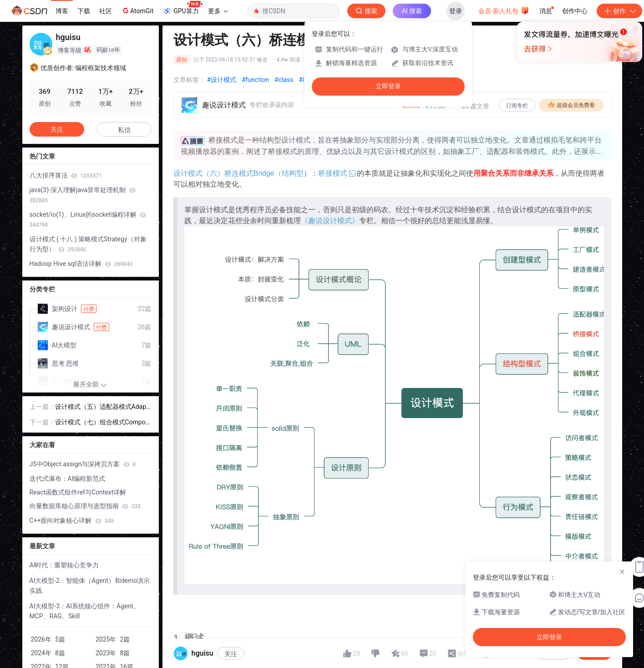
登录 (456, 11)
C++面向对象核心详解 (72, 520)
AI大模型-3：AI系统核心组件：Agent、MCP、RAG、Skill (85, 611)
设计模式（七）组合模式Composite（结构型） (103, 423)
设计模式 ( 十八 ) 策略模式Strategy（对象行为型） (88, 244)
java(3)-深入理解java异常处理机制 (83, 195)
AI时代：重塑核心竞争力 (64, 565)
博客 (62, 11)
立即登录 (388, 86)
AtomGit (137, 10)
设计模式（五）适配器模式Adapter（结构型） (102, 407)
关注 (57, 129)
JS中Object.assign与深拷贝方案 (83, 464)
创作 (619, 11)
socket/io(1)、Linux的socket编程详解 (88, 219)
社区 (106, 11)
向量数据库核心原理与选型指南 (85, 506)
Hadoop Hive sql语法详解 (81, 264)
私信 (124, 130)
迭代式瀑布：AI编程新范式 (68, 479)
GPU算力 (182, 8)
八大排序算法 (66, 175)
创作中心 (575, 11)
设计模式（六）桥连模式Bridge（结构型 (238, 173)
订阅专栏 (517, 106)
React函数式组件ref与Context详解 (78, 492)
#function (255, 80)
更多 (218, 11)
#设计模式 (222, 80)
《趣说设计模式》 (330, 221)
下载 (84, 11)
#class (284, 80)
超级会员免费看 (571, 105)
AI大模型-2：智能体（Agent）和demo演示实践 (90, 586)
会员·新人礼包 (504, 10)
